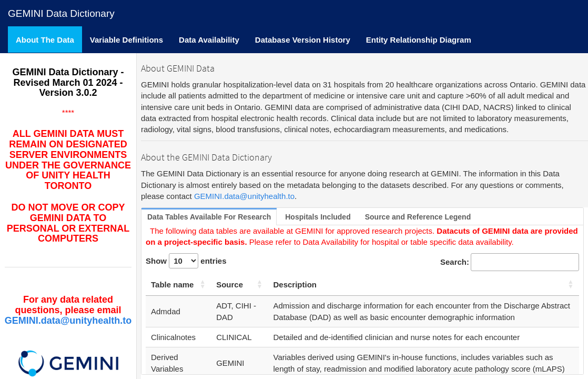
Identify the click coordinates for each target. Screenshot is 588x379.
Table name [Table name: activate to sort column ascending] (172, 285)
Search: (510, 262)
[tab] (209, 217)
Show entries (186, 261)
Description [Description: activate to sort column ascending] (295, 285)
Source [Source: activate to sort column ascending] (230, 285)
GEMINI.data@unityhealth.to (68, 321)
